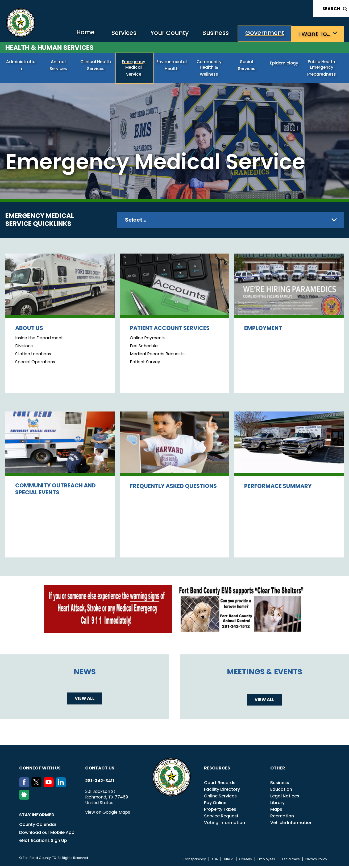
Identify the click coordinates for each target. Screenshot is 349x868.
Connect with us (40, 770)
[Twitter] (38, 788)
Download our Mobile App (47, 834)
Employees (266, 861)
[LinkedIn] (62, 788)
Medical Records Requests (157, 356)
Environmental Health (172, 66)
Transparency (194, 861)
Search (331, 9)
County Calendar (38, 826)
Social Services (247, 64)
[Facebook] (25, 788)
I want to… (314, 33)
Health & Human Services (49, 47)
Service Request (221, 818)
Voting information (225, 824)
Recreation (282, 818)
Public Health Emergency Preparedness (322, 68)
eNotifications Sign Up (43, 842)
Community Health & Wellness (210, 68)
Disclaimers (290, 861)
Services (119, 33)
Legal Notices (285, 798)
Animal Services (59, 64)
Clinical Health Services (96, 66)
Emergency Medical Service (134, 66)
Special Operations (35, 364)
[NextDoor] (25, 800)
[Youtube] (50, 788)
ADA (215, 861)
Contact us (100, 770)
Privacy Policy (316, 861)
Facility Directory (222, 791)
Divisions (24, 348)
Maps (276, 811)
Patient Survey (145, 364)
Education (281, 791)
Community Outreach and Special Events (55, 491)
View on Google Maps (108, 814)
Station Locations (33, 356)
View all (85, 700)
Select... (136, 222)
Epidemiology (285, 64)
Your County (165, 33)
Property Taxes (220, 811)
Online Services (220, 798)
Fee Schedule (144, 348)
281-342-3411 (100, 783)
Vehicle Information (291, 824)
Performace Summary (278, 488)
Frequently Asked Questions (173, 488)
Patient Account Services (170, 330)
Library (277, 804)
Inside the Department (39, 340)
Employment (263, 330)
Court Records (220, 785)
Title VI (228, 861)
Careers (246, 861)
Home (79, 33)
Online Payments (148, 340)
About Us (29, 330)
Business (213, 33)
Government (264, 33)
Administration (21, 64)
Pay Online (215, 804)
